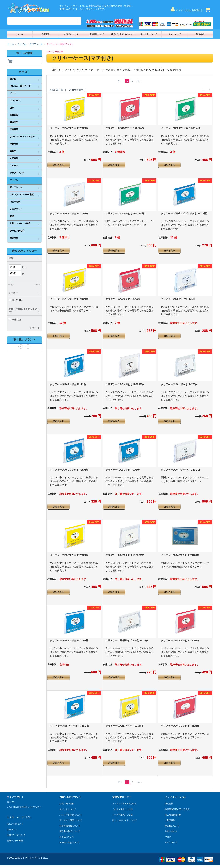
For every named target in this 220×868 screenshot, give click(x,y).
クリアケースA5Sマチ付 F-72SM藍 (69, 470)
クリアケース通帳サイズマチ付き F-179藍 (184, 213)
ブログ (168, 837)
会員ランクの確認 (15, 841)
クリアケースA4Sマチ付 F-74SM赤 (180, 726)
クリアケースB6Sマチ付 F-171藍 (68, 384)
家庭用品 (14, 238)
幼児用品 (14, 158)
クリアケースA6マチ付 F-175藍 (123, 470)
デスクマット (16, 209)
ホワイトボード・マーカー (22, 137)
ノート (13, 93)
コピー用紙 (15, 202)
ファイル (22, 44)
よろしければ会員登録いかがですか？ (24, 807)
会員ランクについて (16, 835)
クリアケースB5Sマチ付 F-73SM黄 (69, 555)
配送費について (97, 34)
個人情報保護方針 (173, 815)
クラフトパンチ (17, 173)
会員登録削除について (70, 826)
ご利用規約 (170, 820)
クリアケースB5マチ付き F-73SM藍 (70, 726)
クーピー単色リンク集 (123, 815)
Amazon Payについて (69, 843)
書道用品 (14, 122)
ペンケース (15, 101)
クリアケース (36, 44)
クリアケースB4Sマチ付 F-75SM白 (69, 213)
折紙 (12, 108)
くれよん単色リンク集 (123, 809)
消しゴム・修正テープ (20, 86)
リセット (36, 328)
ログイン (11, 802)
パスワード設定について (71, 815)
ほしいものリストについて (125, 820)
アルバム (14, 166)
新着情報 (46, 34)
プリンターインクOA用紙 (22, 194)
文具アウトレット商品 (20, 223)
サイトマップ (174, 34)
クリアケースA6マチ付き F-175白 (179, 384)
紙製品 (13, 151)
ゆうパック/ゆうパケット (123, 34)
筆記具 (13, 79)
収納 (12, 216)
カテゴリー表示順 (55, 52)
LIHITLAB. (16, 300)
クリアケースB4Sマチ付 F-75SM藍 (69, 640)
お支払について (71, 34)
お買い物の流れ (67, 804)
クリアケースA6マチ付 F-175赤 (123, 299)
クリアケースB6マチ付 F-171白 (178, 299)
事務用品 (14, 144)
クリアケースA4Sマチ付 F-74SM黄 (69, 299)
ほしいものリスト (15, 824)
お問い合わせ (171, 831)
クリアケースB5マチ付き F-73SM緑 (180, 128)
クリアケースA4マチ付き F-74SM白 (180, 470)
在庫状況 (15, 320)
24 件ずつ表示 (78, 90)
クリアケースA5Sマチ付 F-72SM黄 (125, 726)
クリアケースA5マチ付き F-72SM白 (125, 555)
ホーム (20, 34)
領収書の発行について (70, 831)
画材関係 (14, 115)
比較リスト (12, 830)
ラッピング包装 (17, 231)
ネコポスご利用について (71, 820)
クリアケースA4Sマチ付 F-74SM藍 (180, 555)
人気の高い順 (58, 90)
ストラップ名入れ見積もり (125, 804)
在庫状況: (52, 152)
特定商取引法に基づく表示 (177, 809)
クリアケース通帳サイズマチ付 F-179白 (127, 640)
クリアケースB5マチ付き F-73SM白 (125, 384)
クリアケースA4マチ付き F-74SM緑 (125, 213)
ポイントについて (149, 34)
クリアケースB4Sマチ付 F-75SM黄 (69, 128)
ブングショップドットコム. (34, 858)
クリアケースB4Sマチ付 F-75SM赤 (125, 128)
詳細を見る (59, 165)
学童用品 (14, 129)
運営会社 (200, 34)
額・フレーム (16, 187)
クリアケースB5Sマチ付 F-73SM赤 (180, 640)
